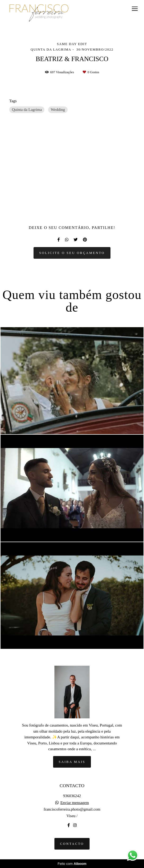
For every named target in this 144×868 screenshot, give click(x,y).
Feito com (72, 864)
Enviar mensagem (75, 803)
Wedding (58, 110)
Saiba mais (72, 762)
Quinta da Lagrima (27, 110)
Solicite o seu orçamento (72, 253)
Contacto (72, 844)
